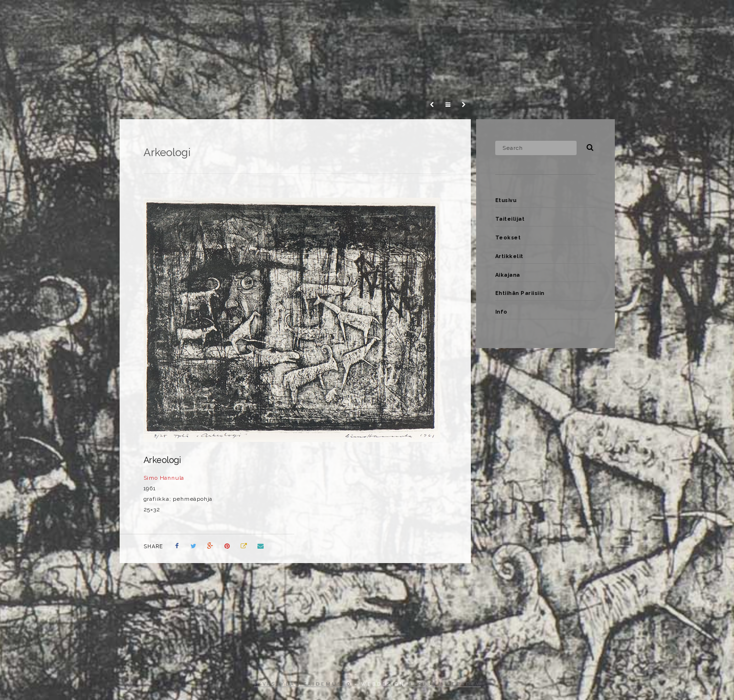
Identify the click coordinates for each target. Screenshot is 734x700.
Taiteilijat (408, 17)
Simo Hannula (164, 478)
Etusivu (361, 17)
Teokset (456, 17)
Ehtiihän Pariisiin (610, 17)
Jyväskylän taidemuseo (303, 684)
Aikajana (550, 17)
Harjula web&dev (445, 684)
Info (662, 17)
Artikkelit (502, 17)
